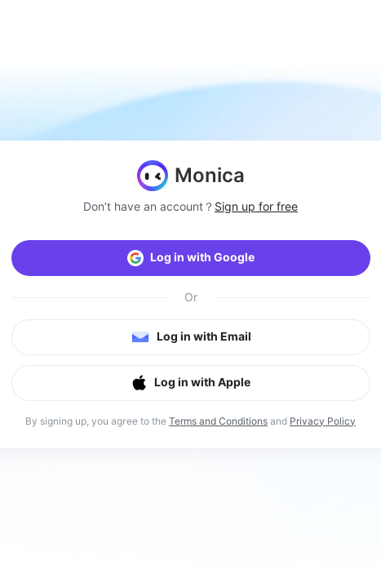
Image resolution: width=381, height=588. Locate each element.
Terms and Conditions (218, 421)
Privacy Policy (323, 421)
